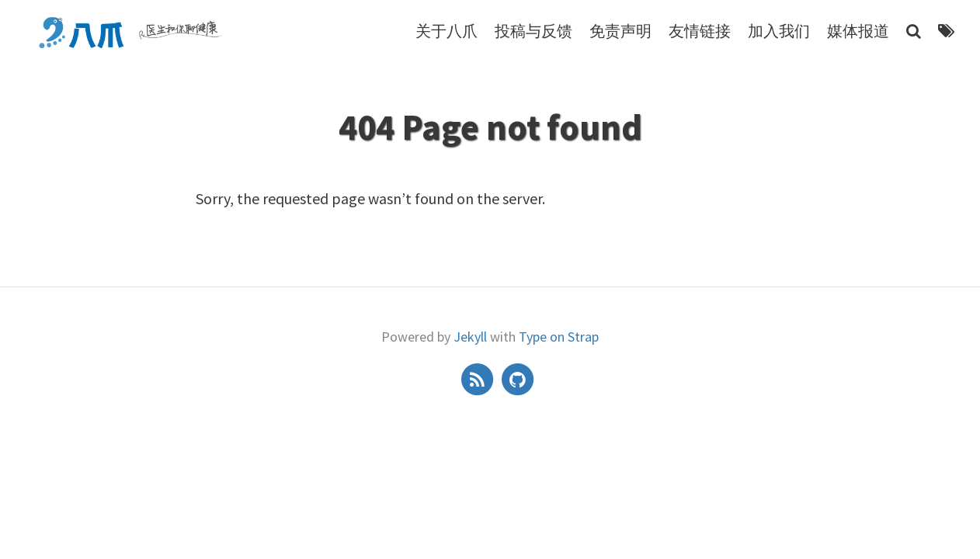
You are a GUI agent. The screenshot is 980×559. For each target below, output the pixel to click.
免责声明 (620, 31)
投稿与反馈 (533, 31)
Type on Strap (559, 337)
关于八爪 (447, 31)
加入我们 (779, 31)
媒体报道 (858, 31)
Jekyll (470, 337)
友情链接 (700, 31)
